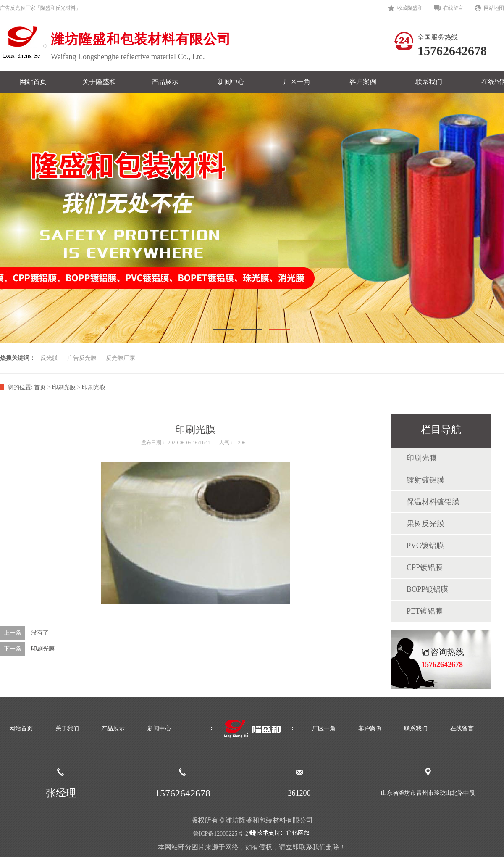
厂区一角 (297, 82)
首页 (40, 387)
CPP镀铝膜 (425, 567)
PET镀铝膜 (425, 611)
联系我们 (429, 82)
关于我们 (67, 729)
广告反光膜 (82, 358)
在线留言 (453, 8)
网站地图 (494, 8)
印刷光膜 (43, 649)
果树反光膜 (425, 524)
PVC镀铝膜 (425, 546)
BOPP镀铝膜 (427, 589)
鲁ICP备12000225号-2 (221, 834)
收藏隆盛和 (410, 8)
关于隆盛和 (99, 82)
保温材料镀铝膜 (433, 502)
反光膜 (49, 358)
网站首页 (33, 82)
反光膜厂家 (121, 358)
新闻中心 (231, 82)
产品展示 (165, 82)
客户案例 (363, 82)
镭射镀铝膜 (425, 480)
